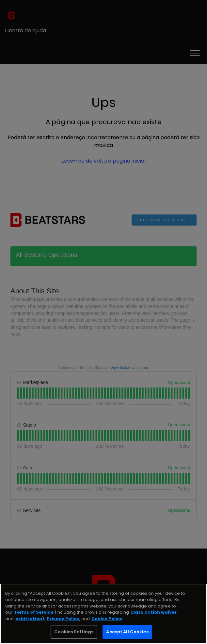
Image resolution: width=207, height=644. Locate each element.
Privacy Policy (63, 619)
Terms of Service (34, 612)
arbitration (29, 619)
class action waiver (154, 612)
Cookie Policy (107, 619)
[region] (104, 614)
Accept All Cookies (127, 632)
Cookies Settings (74, 632)
